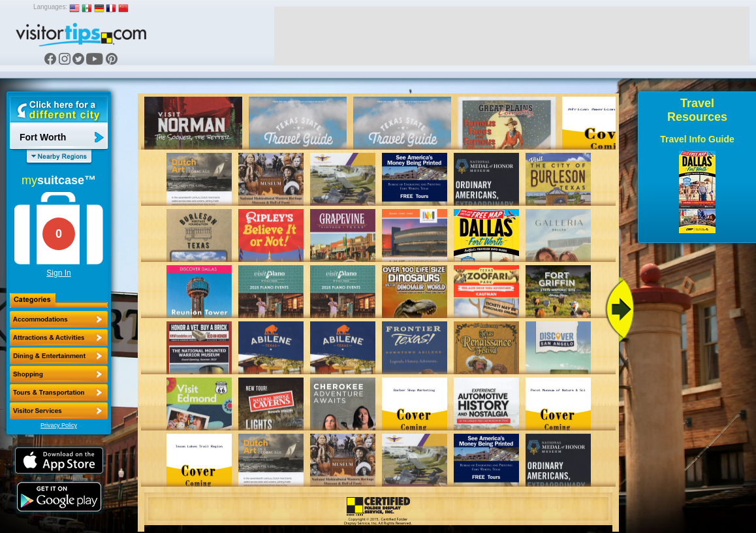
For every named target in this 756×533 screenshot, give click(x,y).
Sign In (58, 273)
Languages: (50, 7)
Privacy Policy (59, 425)
